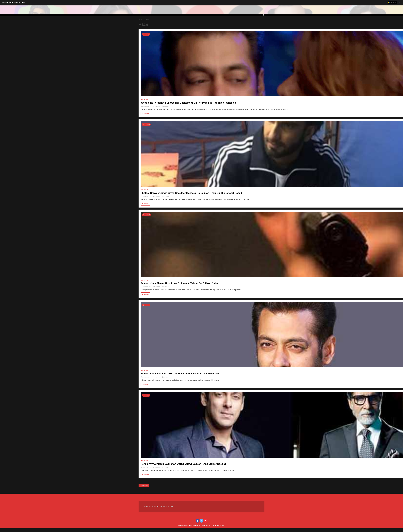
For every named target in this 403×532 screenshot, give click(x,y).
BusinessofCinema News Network (151, 106)
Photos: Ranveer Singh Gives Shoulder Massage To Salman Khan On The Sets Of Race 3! (192, 193)
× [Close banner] (400, 3)
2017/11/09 (165, 377)
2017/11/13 (165, 287)
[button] (201, 3)
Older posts (144, 486)
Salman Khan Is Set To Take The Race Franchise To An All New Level (180, 374)
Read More (145, 113)
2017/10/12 (165, 467)
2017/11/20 (165, 196)
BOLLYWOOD (144, 100)
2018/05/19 (165, 106)
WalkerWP (221, 526)
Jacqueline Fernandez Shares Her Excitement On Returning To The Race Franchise (188, 103)
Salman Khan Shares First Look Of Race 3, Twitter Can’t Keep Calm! (180, 283)
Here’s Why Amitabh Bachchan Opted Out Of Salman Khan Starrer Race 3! (183, 464)
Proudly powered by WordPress (189, 526)
